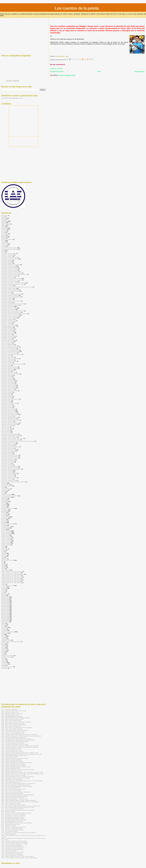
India (3, 557)
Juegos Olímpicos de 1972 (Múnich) (12, 580)
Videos (3, 665)
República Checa (6, 640)
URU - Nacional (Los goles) (9, 851)
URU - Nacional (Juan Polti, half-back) (12, 848)
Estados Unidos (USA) (8, 524)
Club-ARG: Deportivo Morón (9, 276)
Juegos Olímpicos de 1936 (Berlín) (11, 576)
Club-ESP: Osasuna (7, 378)
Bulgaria (4, 242)
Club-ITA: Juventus (7, 429)
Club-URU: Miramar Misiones (10, 468)
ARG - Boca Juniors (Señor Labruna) (12, 729)
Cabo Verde (5, 244)
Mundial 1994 (5, 616)
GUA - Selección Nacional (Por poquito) (13, 830)
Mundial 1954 (5, 602)
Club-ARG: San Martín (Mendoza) (11, 312)
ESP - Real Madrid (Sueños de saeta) (12, 821)
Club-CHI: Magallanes (8, 344)
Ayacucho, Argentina (13, 81)
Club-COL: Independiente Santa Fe (11, 354)
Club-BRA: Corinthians (8, 329)
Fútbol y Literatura (6, 541)
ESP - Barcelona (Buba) (8, 812)
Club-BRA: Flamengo (7, 332)
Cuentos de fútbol (6, 494)
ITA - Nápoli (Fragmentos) (9, 834)
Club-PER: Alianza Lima (8, 444)
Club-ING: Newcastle (7, 416)
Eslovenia (4, 521)
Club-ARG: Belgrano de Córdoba (11, 265)
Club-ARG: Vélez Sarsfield (9, 318)
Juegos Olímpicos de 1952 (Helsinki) (12, 577)
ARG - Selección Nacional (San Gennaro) (13, 798)
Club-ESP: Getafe (6, 377)
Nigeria (3, 623)
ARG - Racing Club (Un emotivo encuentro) (14, 775)
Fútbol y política (6, 543)
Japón (3, 569)
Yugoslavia (4, 668)
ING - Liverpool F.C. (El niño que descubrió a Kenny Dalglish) (19, 833)
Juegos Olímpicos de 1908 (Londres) (12, 571)
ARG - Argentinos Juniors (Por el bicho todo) (14, 711)
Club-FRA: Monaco (7, 396)
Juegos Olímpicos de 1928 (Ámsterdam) (13, 574)
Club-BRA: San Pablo (8, 337)
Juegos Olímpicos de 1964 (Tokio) (11, 578)
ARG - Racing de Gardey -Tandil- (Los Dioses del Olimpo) (18, 777)
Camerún (4, 245)
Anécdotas (4, 221)
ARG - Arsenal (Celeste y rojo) (10, 712)
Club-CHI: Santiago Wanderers (10, 347)
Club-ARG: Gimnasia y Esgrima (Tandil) (13, 284)
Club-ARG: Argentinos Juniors (10, 259)
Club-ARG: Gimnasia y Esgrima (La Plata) (13, 283)
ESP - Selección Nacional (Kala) (10, 824)
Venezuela (4, 664)
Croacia (4, 492)
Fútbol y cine (5, 535)
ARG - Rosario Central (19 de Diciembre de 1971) (15, 785)
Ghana (3, 546)
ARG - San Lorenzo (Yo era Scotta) (11, 791)
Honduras (4, 555)
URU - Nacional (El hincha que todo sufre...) (14, 847)
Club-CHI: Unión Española (9, 349)
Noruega (4, 625)
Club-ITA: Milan (6, 430)
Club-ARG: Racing (7, 302)
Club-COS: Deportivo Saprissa (10, 358)
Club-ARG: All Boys (7, 256)
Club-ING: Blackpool (7, 406)
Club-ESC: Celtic (6, 365)
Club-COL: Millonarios (8, 357)
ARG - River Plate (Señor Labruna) (11, 782)
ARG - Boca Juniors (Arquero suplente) (12, 719)
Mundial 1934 (5, 598)
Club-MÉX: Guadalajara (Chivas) (11, 436)
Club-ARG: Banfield (7, 263)
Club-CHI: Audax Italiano (8, 340)
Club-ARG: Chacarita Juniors (10, 269)
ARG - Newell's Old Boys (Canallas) (12, 760)
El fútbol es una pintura (8, 508)
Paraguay (4, 630)
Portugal (4, 639)
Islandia (4, 564)
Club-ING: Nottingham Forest (10, 417)
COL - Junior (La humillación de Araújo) (12, 809)
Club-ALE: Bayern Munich (9, 253)
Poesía (3, 636)
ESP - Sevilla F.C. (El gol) (9, 826)
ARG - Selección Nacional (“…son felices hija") (15, 799)
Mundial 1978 (5, 611)
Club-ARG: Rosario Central (9, 308)
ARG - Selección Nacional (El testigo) (12, 793)
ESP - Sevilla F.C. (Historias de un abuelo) (13, 827)
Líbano (3, 590)
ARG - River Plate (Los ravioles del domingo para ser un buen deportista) (22, 781)
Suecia (3, 651)
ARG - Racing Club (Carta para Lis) (11, 771)
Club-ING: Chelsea (7, 407)
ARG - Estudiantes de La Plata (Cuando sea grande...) (17, 739)
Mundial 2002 (5, 619)
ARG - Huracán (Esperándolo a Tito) (12, 750)
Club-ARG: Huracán (7, 286)
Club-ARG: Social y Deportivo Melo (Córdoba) (14, 314)
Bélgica (3, 235)
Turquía (4, 660)
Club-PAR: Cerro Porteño (8, 443)
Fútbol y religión (6, 545)
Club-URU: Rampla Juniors (9, 473)
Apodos (4, 223)
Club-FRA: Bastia (6, 393)
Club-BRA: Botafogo (7, 328)
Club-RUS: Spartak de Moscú (10, 458)
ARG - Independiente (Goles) (10, 757)
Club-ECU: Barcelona (7, 360)
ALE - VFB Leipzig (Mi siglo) (9, 709)
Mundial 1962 (5, 605)
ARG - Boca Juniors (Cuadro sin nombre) (13, 723)
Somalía (4, 648)
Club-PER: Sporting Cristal (9, 450)
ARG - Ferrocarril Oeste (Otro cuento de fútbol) (15, 744)
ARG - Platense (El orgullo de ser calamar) (13, 765)
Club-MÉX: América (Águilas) (10, 434)
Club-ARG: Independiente (9, 288)
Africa (3, 217)
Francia (4, 529)
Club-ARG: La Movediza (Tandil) (10, 291)
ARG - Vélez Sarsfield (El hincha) (11, 803)
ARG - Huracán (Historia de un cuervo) (12, 751)
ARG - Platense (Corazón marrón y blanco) (14, 764)
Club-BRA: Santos (7, 339)
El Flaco (4, 507)
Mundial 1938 (5, 599)
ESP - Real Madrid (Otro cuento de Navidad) (14, 820)
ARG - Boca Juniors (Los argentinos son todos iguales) (17, 728)
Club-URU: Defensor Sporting (10, 466)
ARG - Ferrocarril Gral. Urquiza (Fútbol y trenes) (15, 742)
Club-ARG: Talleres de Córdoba (10, 315)
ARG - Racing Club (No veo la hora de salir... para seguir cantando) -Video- (23, 774)
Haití (3, 552)
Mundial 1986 (5, 613)
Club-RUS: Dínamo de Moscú (10, 457)
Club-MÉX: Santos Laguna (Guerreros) (12, 438)
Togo (3, 654)
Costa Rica (4, 490)
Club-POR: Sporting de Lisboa (10, 455)
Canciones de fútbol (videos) (9, 249)
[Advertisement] (89, 23)
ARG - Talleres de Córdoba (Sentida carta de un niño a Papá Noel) (20, 802)
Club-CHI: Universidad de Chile (10, 351)
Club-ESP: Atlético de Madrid (10, 368)
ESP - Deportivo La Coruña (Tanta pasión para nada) (16, 813)
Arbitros (4, 225)
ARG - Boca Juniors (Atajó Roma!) (11, 720)
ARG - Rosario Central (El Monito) (11, 788)
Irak (2, 562)
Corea (3, 487)
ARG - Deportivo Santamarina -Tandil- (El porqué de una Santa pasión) (21, 736)
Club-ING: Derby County (8, 409)
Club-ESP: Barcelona (7, 370)
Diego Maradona (6, 497)
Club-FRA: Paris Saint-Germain (10, 399)
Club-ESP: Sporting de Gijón (9, 391)
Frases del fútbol (6, 532)
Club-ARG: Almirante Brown (9, 258)
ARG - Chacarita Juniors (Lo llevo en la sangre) (15, 730)
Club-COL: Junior (6, 356)
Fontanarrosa (5, 528)
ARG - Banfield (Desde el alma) (10, 715)
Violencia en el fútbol (7, 667)
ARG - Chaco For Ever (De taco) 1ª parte (13, 732)
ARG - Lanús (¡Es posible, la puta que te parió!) (15, 758)
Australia (4, 231)
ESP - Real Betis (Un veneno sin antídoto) (13, 816)
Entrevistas (5, 518)
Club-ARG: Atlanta (7, 262)
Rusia (3, 644)
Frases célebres (6, 531)
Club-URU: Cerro (6, 464)
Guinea (3, 550)
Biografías (4, 237)
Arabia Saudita (6, 224)
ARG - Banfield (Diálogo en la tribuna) (12, 716)
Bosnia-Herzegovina (7, 239)
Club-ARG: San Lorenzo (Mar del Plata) (13, 311)
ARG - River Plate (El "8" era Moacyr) (12, 779)
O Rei (3, 626)
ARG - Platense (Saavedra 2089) (11, 768)
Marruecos (4, 594)
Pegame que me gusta (8, 632)
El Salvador (5, 514)
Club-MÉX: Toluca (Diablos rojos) (11, 440)
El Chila (4, 503)
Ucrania (4, 661)
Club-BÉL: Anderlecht (7, 319)
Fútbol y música (6, 542)
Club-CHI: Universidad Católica (10, 350)
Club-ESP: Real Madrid (8, 381)
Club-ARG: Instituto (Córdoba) (10, 290)
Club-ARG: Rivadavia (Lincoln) (10, 305)
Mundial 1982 (5, 612)
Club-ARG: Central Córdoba (9, 267)
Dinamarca (4, 499)
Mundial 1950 (5, 601)
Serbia (3, 647)
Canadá (4, 246)
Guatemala (4, 549)
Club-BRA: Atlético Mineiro (9, 326)
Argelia (3, 227)
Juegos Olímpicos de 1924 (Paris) (11, 573)
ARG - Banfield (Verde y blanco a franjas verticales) (16, 718)
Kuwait (3, 584)
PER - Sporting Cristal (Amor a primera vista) (14, 841)
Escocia (4, 520)
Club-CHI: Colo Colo (7, 342)
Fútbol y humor (6, 539)
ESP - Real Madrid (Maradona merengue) (13, 819)
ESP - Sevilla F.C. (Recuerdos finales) (12, 828)
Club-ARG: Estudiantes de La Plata (11, 279)
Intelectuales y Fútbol (7, 560)
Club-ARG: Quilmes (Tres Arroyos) (11, 301)
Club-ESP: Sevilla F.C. (8, 389)
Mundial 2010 (5, 622)
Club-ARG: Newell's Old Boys (10, 295)
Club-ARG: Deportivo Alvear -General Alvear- (14, 274)
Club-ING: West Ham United (9, 424)
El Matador (4, 511)
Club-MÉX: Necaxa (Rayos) (9, 437)
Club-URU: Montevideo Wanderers (11, 469)
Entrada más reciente (57, 71)
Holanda (4, 553)
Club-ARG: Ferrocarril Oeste (9, 281)
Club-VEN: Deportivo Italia (9, 480)
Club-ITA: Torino (6, 433)
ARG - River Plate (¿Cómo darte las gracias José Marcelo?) (18, 784)
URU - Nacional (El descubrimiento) (11, 845)
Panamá (4, 629)
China (3, 252)
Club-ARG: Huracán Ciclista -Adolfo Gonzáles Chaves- (17, 287)
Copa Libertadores (7, 486)
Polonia (4, 637)
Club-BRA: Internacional (8, 336)
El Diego (4, 504)
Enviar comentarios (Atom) (67, 75)
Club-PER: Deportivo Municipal (10, 447)
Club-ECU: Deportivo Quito (9, 361)
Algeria (3, 220)
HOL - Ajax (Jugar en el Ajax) (10, 831)
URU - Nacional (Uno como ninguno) (12, 854)
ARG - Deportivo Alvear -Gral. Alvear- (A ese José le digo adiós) (19, 735)
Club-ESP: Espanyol (7, 375)
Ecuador (4, 500)
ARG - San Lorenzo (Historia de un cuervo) (14, 789)
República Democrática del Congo (11, 641)
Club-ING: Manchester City (9, 413)
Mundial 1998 (5, 618)
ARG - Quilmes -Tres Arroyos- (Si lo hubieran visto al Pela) (18, 770)
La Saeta (4, 587)
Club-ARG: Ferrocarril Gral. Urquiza (11, 280)
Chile (3, 251)
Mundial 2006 (5, 620)
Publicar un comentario (56, 68)
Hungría (4, 556)
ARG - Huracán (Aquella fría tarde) (11, 749)
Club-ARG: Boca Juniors (8, 266)
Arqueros (4, 230)
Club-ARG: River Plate (8, 307)
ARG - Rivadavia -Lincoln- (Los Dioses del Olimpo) (16, 778)
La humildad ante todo (8, 585)
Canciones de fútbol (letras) (9, 248)
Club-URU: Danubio (7, 465)
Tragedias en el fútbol (7, 656)
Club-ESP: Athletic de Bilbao (9, 367)
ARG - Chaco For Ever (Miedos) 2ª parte (13, 733)
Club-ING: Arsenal (6, 405)
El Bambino (5, 501)
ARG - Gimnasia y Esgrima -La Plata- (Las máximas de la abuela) (20, 746)
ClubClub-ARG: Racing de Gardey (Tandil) (13, 482)
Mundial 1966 (5, 606)
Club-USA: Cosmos (7, 479)
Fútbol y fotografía (6, 538)
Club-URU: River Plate (8, 475)
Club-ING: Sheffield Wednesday (10, 420)
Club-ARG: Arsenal (7, 260)
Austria (3, 232)
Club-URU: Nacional (7, 471)
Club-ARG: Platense (7, 298)
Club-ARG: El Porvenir (8, 277)
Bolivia (3, 238)
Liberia (3, 591)
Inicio (99, 71)
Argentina (4, 228)
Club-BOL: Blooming (7, 322)
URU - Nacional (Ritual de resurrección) (13, 852)
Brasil (3, 241)
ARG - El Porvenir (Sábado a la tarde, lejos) (14, 737)
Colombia (4, 483)
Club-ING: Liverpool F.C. (8, 412)
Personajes (5, 633)
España (4, 522)
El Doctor (4, 506)
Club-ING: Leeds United (8, 410)
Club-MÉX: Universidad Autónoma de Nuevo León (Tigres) (18, 441)
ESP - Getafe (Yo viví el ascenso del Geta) (13, 814)
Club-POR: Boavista (7, 454)
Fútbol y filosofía (6, 536)
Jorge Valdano (5, 570)
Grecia (3, 548)
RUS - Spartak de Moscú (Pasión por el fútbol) (14, 844)
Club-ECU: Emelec (7, 363)
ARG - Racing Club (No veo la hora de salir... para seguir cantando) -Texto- (22, 772)
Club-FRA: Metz (6, 395)
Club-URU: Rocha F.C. (8, 476)
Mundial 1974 (5, 609)
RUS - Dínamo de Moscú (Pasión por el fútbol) (14, 842)
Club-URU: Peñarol (7, 472)
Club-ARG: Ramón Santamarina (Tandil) (13, 304)
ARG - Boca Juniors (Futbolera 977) (12, 726)
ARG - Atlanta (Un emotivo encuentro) (12, 713)
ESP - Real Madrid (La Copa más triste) (13, 817)
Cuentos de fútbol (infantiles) (9, 496)
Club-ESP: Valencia (7, 392)
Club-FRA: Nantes (7, 398)
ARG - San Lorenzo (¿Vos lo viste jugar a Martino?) (16, 792)
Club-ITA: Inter (5, 427)
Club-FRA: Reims (6, 400)
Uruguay (67, 56)
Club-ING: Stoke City (7, 421)
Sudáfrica (4, 650)
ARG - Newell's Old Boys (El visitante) (12, 761)
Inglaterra (4, 559)
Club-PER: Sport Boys (8, 448)
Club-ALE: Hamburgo (7, 255)
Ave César (4, 234)
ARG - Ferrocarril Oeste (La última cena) (13, 743)
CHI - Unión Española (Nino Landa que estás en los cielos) (18, 807)
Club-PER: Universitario (8, 451)
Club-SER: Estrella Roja (8, 459)
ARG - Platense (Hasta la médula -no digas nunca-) (16, 767)
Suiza (3, 653)
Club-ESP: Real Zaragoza (9, 388)
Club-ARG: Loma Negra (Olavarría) (11, 294)
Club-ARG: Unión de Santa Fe (10, 316)
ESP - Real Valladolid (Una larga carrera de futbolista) (17, 823)
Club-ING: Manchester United (10, 414)
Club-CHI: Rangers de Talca (9, 346)
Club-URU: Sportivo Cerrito (9, 478)
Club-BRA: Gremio (7, 335)
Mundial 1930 (5, 597)
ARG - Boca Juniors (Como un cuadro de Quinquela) (16, 722)
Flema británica (6, 527)
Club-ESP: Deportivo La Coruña (10, 374)
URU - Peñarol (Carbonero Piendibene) (12, 855)
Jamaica (4, 567)
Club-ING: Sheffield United (9, 419)
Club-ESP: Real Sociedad (9, 385)
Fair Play (4, 525)
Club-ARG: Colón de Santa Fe (10, 272)
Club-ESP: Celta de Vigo (8, 372)
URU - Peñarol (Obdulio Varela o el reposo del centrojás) (17, 856)
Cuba (3, 493)
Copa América (5, 485)
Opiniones (4, 627)
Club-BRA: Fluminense (8, 333)
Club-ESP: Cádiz (6, 371)
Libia (3, 592)
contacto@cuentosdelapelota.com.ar (12, 98)
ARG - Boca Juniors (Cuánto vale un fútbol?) (14, 725)
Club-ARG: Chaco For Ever (9, 270)
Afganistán (4, 216)
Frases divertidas (60, 56)
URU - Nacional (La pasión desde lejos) (13, 849)
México (3, 595)
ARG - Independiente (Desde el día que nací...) (15, 756)
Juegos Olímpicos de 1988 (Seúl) (11, 581)
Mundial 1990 (5, 615)
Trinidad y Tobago (6, 657)
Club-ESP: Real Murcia (8, 382)
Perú (3, 634)
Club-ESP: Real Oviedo (8, 384)
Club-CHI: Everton (7, 343)
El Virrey (4, 515)
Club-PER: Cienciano (7, 445)
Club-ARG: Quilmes (7, 300)
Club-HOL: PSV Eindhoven (9, 403)
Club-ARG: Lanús (6, 293)
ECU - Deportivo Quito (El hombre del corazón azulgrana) (18, 810)
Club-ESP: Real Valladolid (9, 386)
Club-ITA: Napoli (6, 431)
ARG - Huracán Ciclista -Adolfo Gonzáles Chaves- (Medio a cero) (20, 753)
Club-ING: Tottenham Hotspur (10, 423)
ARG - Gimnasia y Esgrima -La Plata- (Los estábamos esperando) (20, 747)
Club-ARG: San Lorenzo (8, 309)
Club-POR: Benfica (7, 452)
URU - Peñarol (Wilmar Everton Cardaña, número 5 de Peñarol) (19, 858)
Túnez (3, 658)
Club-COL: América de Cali (9, 353)
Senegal (4, 646)
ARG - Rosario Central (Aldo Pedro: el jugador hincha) (17, 786)
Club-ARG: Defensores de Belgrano (11, 273)
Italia (3, 566)
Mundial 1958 (5, 604)
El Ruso (4, 513)
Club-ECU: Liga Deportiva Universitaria (12, 364)
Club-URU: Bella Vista (8, 462)
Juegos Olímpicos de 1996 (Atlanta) (11, 583)
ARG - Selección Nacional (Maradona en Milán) (15, 796)
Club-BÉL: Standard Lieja (9, 321)
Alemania (4, 218)
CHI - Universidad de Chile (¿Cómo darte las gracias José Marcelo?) (21, 806)
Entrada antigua (140, 71)
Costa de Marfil (6, 489)
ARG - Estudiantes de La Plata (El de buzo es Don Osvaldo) (18, 740)
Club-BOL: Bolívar (6, 323)
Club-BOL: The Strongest (8, 325)
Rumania (4, 643)
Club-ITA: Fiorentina (7, 426)
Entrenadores (5, 517)
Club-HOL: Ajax (6, 402)
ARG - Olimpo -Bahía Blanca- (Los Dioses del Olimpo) (17, 763)
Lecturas (4, 588)
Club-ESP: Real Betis (7, 379)
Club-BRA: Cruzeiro (7, 330)
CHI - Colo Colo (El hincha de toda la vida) (13, 805)
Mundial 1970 (5, 608)
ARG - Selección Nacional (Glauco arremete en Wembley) (18, 795)
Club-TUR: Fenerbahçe (8, 461)
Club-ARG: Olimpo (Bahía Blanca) (11, 297)
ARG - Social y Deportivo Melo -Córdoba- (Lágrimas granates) (19, 800)
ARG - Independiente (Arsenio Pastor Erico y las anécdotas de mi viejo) (22, 754)
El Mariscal (4, 510)
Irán (2, 563)
